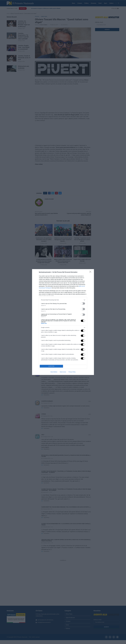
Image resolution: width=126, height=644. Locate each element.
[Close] (91, 272)
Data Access (63, 372)
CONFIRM (51, 366)
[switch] (83, 303)
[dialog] (63, 322)
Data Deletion (54, 372)
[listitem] (63, 300)
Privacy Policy (72, 372)
